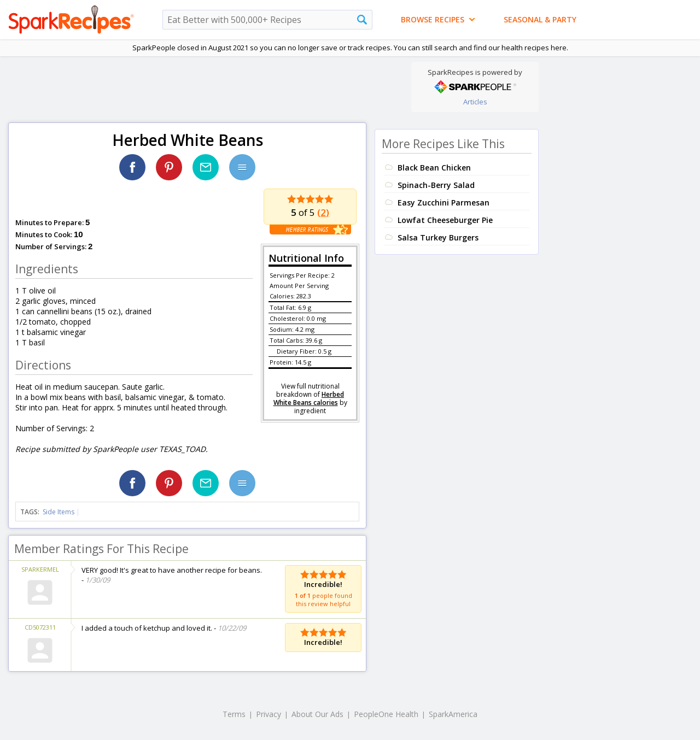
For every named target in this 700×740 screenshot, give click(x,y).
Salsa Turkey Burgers (438, 237)
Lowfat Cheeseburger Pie (445, 220)
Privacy (269, 714)
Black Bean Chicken (434, 168)
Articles (475, 102)
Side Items (59, 512)
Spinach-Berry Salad (436, 185)
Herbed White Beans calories (309, 398)
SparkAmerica (453, 714)
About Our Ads (317, 714)
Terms (234, 714)
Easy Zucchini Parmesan (444, 202)
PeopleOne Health (386, 714)
